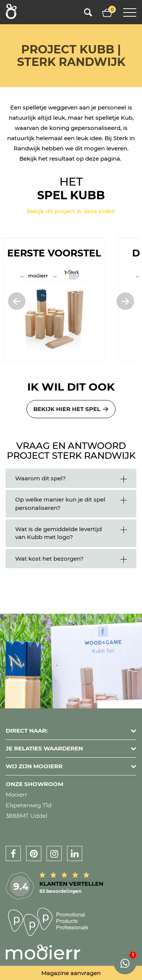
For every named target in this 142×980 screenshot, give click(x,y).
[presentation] (13, 301)
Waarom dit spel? (41, 478)
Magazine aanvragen (71, 973)
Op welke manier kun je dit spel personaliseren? (60, 503)
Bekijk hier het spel (71, 409)
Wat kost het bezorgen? (49, 559)
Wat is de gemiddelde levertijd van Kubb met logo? (59, 533)
